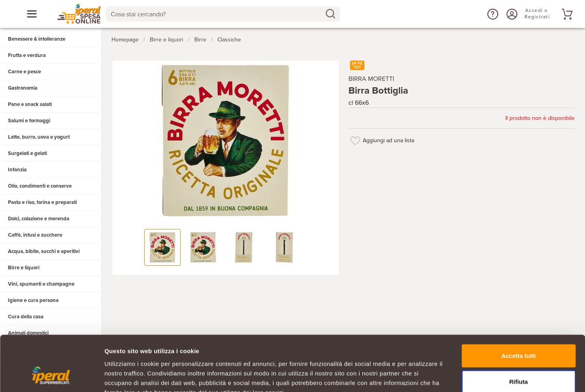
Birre (200, 39)
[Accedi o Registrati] (511, 14)
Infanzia (17, 170)
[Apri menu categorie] (32, 14)
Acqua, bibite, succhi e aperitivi (44, 251)
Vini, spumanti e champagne (41, 284)
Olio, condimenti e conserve (40, 186)
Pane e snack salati (30, 104)
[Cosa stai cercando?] (216, 14)
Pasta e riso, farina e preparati (42, 202)
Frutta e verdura (27, 55)
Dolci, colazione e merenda (39, 219)
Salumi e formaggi (29, 121)
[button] (492, 14)
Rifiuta (519, 334)
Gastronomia (23, 88)
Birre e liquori (24, 268)
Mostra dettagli (419, 376)
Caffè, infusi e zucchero (35, 235)
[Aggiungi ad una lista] (356, 140)
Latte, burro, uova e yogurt (39, 137)
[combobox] (223, 14)
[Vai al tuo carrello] (566, 14)
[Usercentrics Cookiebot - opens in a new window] (52, 376)
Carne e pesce (24, 72)
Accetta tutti (519, 307)
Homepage (125, 39)
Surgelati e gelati (27, 153)
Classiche (229, 39)
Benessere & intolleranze (37, 39)
